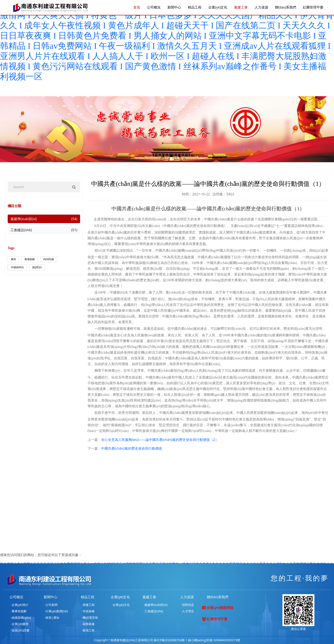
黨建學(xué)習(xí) (44, 219)
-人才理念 (188, 611)
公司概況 (154, 7)
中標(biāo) (17, 267)
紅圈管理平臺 (313, 7)
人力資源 (261, 7)
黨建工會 (241, 7)
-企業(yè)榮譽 (20, 624)
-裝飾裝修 (88, 624)
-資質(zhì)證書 (20, 630)
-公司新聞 (51, 605)
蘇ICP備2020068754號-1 (171, 640)
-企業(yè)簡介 (20, 605)
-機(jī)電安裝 (90, 617)
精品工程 (195, 7)
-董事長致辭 (19, 611)
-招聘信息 (188, 605)
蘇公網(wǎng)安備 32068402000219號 (214, 640)
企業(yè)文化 (218, 7)
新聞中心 (174, 7)
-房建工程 (88, 605)
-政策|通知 (52, 617)
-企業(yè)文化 (121, 605)
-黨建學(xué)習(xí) (155, 605)
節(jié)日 (37, 267)
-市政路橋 (88, 611)
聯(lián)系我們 (286, 7)
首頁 (137, 7)
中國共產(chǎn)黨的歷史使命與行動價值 (132, 448)
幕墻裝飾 (30, 259)
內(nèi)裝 (49, 259)
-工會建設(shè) (153, 611)
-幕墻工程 (88, 630)
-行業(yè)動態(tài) (56, 611)
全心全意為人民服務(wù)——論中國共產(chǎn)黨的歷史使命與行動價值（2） (160, 440)
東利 (13, 259)
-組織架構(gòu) (21, 617)
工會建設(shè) (44, 230)
